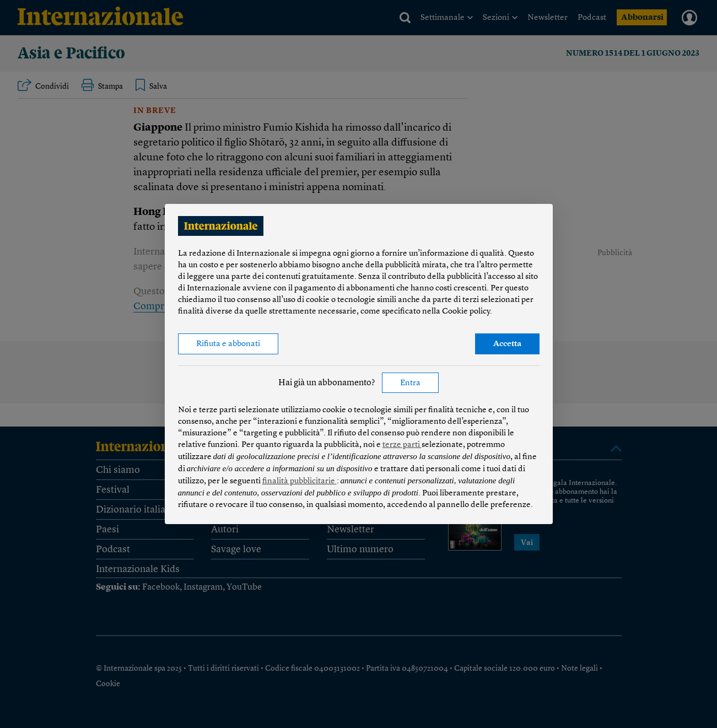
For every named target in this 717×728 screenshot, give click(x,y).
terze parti (402, 445)
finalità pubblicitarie (300, 481)
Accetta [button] (507, 344)
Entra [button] (410, 383)
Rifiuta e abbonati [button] (228, 344)
